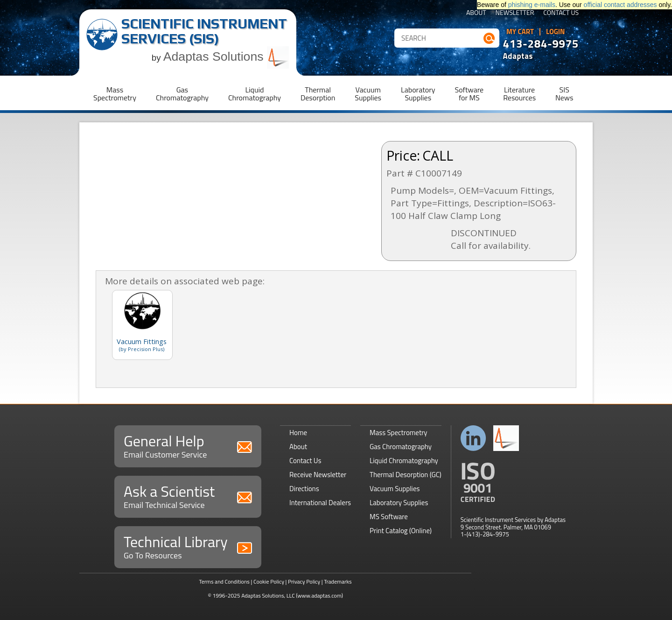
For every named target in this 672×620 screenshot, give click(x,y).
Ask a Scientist (188, 496)
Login (556, 32)
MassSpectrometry (115, 94)
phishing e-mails (532, 5)
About (476, 13)
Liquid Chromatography (404, 461)
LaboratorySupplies (418, 94)
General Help (188, 445)
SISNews (564, 94)
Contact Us (561, 13)
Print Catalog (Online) (401, 531)
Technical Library (188, 546)
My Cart (520, 32)
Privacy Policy (304, 581)
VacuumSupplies (368, 94)
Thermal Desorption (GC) (406, 475)
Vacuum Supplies (395, 489)
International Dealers (320, 503)
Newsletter (515, 13)
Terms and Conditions (224, 581)
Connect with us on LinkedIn (473, 438)
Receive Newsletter (318, 475)
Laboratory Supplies (399, 503)
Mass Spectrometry (399, 433)
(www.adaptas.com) (319, 595)
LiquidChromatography (255, 94)
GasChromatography (182, 94)
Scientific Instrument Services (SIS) (204, 31)
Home (298, 433)
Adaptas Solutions (226, 56)
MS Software (389, 517)
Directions (304, 489)
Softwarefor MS (469, 94)
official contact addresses (620, 5)
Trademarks (338, 581)
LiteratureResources (519, 94)
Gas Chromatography (401, 447)
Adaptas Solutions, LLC (268, 595)
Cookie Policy (269, 581)
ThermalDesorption (318, 94)
